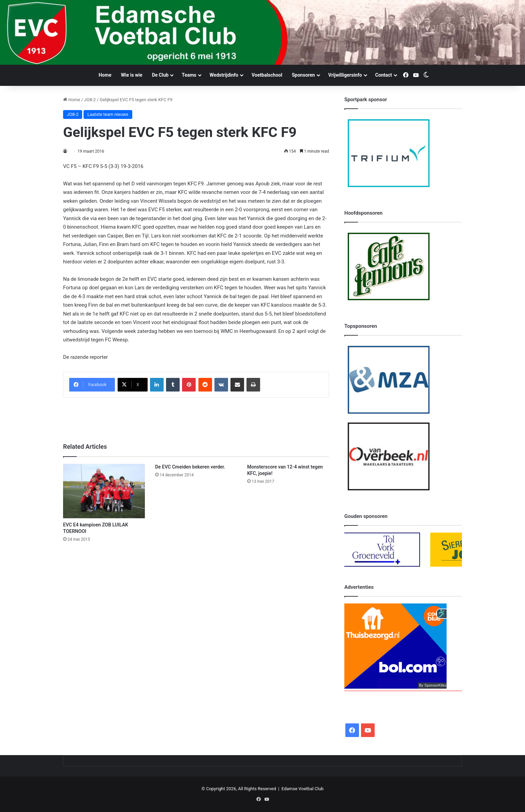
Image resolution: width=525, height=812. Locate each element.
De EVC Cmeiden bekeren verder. (190, 467)
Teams (189, 75)
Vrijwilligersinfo (345, 75)
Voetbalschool (267, 75)
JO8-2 (90, 100)
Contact (384, 75)
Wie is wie (132, 75)
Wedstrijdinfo (224, 75)
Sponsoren (303, 75)
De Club (160, 75)
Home (105, 75)
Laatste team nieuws (108, 114)
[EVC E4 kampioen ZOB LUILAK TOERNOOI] (104, 491)
